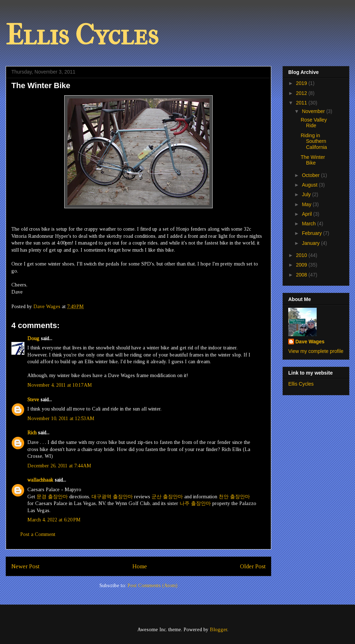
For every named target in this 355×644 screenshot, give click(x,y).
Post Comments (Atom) (152, 586)
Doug (33, 339)
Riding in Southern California (314, 141)
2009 (302, 265)
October (311, 175)
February (312, 233)
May (307, 204)
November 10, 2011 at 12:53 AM (61, 418)
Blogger (219, 630)
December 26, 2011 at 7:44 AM (59, 466)
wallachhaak (40, 480)
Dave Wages (310, 342)
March (309, 224)
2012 (302, 93)
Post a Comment (38, 534)
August (310, 185)
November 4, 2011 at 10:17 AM (60, 385)
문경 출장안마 (52, 497)
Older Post (253, 566)
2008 (302, 275)
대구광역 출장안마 (112, 497)
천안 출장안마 (234, 497)
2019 (302, 83)
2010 (302, 255)
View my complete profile (316, 351)
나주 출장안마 (195, 503)
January (311, 243)
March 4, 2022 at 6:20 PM (54, 520)
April (307, 214)
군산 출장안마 (167, 497)
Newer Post (25, 566)
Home (140, 566)
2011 (302, 103)
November (314, 111)
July (307, 194)
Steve (33, 400)
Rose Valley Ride (314, 123)
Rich (32, 433)
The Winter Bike (313, 160)
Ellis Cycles (82, 35)
